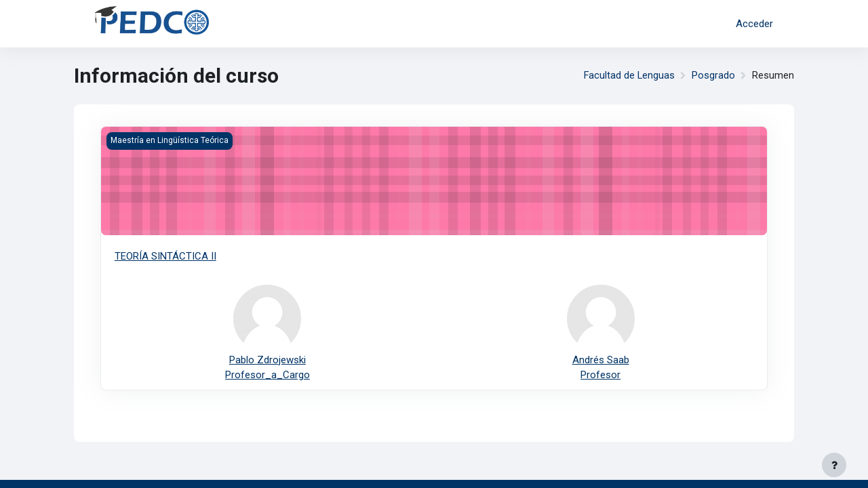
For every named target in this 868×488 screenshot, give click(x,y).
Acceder (754, 24)
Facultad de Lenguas (629, 76)
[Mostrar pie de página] (834, 465)
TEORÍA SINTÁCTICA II (165, 256)
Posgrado (713, 76)
